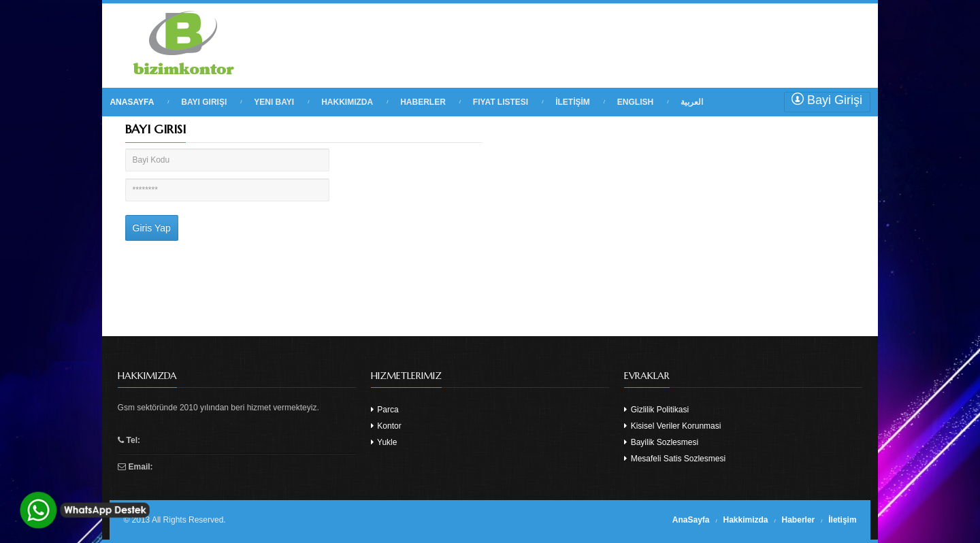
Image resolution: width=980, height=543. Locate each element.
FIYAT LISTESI (501, 102)
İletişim (842, 520)
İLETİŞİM (573, 102)
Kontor (386, 426)
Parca (385, 410)
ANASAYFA (132, 102)
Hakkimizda (746, 520)
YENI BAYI (274, 102)
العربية (692, 102)
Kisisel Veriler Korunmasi (672, 426)
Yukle (384, 442)
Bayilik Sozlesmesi (661, 442)
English (635, 102)
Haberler (799, 520)
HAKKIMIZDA (347, 102)
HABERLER (423, 102)
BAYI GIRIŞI (204, 102)
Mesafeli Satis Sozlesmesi (675, 459)
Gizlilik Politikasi (656, 410)
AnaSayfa (691, 520)
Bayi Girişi (827, 100)
